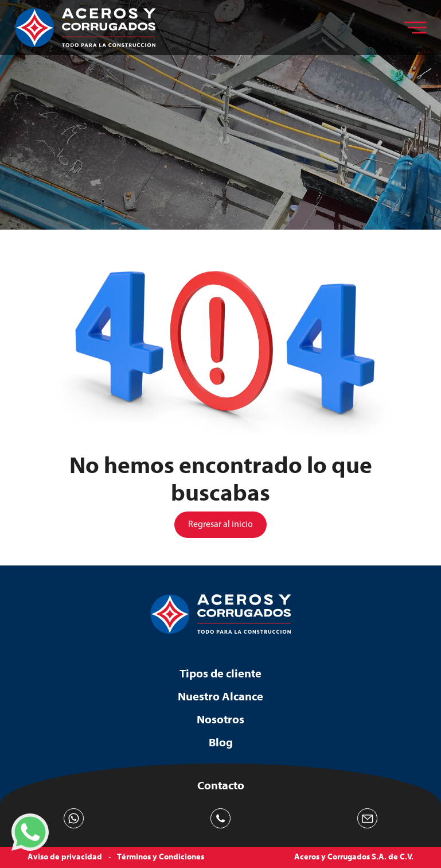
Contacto (221, 786)
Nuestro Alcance (220, 697)
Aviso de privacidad (65, 857)
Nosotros (220, 720)
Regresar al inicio (220, 524)
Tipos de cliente (220, 674)
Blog (221, 743)
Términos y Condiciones (161, 857)
